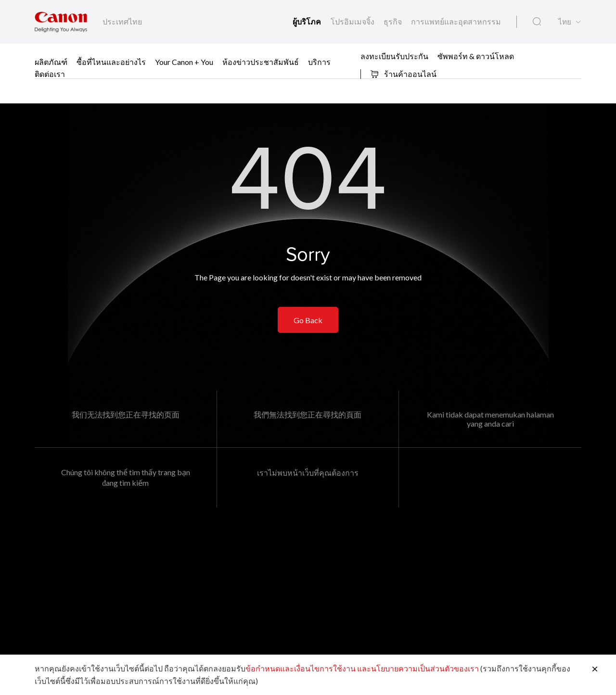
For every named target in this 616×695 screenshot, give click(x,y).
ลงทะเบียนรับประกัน (394, 56)
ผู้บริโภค (308, 22)
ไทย (565, 22)
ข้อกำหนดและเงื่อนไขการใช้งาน (301, 668)
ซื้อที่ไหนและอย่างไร (111, 62)
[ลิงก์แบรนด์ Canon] (61, 22)
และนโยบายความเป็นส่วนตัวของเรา (418, 668)
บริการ (319, 62)
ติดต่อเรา (50, 74)
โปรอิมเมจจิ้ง (353, 21)
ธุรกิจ (393, 21)
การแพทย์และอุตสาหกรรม (456, 21)
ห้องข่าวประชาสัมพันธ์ (261, 62)
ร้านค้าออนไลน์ (403, 74)
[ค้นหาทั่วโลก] (537, 22)
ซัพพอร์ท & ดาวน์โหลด (476, 56)
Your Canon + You (184, 62)
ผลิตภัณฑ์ (51, 62)
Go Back (308, 320)
